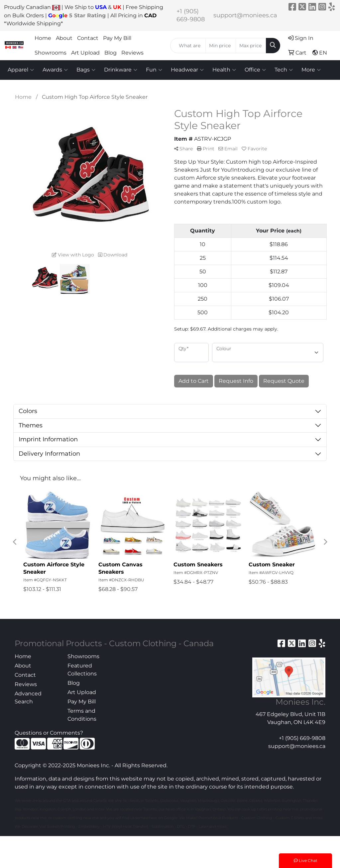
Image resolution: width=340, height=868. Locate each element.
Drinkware (121, 70)
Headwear (187, 70)
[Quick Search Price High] (251, 46)
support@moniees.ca (245, 15)
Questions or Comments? (49, 733)
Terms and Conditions (82, 715)
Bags (86, 70)
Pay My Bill (117, 38)
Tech (284, 70)
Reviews (132, 53)
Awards (55, 70)
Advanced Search (28, 698)
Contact (88, 38)
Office (255, 70)
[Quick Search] (188, 46)
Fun (154, 70)
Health (224, 70)
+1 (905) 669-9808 (302, 738)
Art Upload (85, 53)
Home (43, 38)
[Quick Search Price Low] (221, 46)
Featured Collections (82, 670)
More (311, 70)
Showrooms (51, 53)
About (64, 38)
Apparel (21, 70)
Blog (111, 53)
